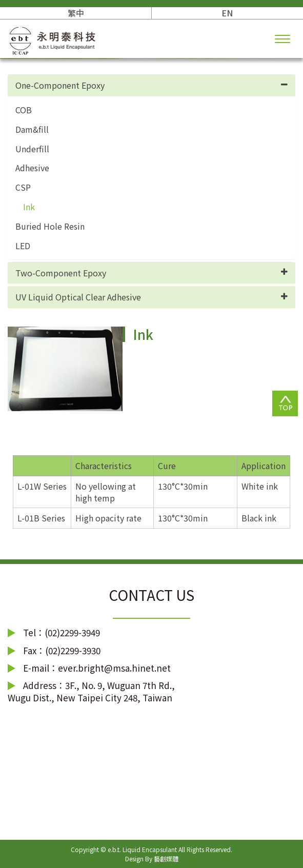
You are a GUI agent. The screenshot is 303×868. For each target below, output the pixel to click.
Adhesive (32, 168)
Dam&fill (32, 129)
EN (227, 13)
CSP (23, 187)
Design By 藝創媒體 (152, 859)
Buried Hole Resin (50, 226)
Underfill (32, 149)
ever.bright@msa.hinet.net (114, 668)
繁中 (76, 13)
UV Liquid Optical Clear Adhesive (78, 297)
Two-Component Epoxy (61, 273)
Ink (29, 207)
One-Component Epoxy (60, 85)
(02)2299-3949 (72, 632)
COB (24, 110)
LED (23, 246)
